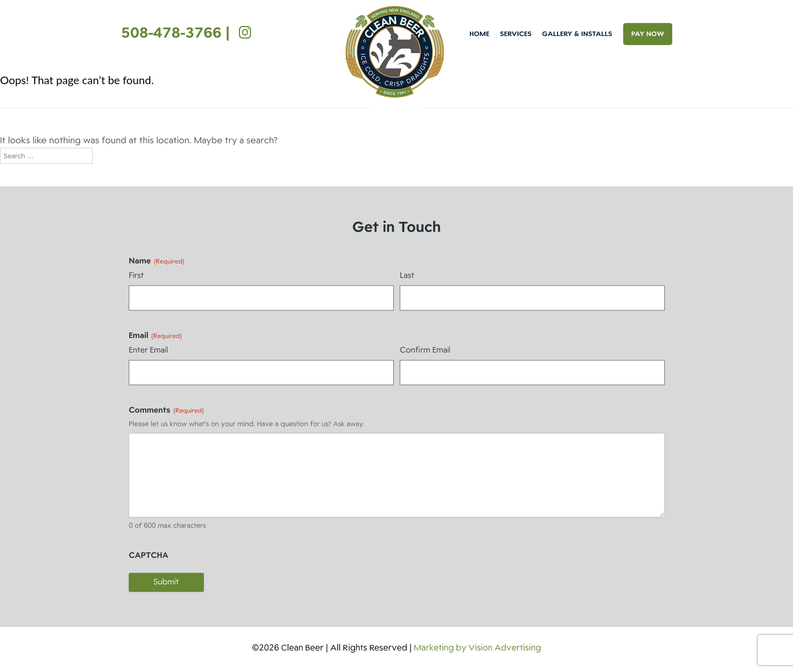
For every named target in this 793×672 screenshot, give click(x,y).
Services (516, 34)
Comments (166, 410)
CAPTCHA (149, 555)
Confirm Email (425, 350)
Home (479, 34)
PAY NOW (648, 34)
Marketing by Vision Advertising (477, 648)
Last (407, 275)
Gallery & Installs (577, 34)
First (136, 275)
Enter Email (148, 350)
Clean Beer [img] (395, 52)
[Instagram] (243, 33)
